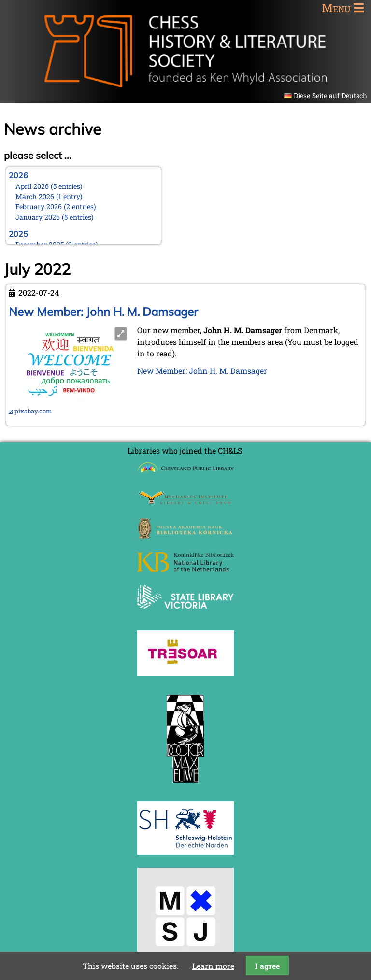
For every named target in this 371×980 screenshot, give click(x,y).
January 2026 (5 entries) (55, 217)
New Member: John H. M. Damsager (103, 312)
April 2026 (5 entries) (49, 186)
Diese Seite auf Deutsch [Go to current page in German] (330, 95)
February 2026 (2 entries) (56, 206)
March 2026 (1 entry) (49, 196)
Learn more (213, 966)
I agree (267, 966)
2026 (18, 175)
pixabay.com (33, 411)
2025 (18, 234)
